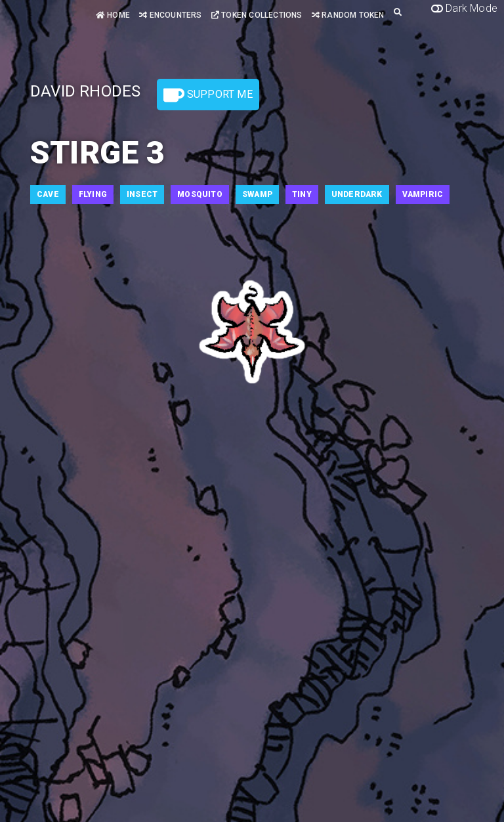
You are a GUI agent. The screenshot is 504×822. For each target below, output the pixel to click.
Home (113, 15)
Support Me (208, 95)
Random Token (348, 15)
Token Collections (257, 15)
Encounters (170, 15)
